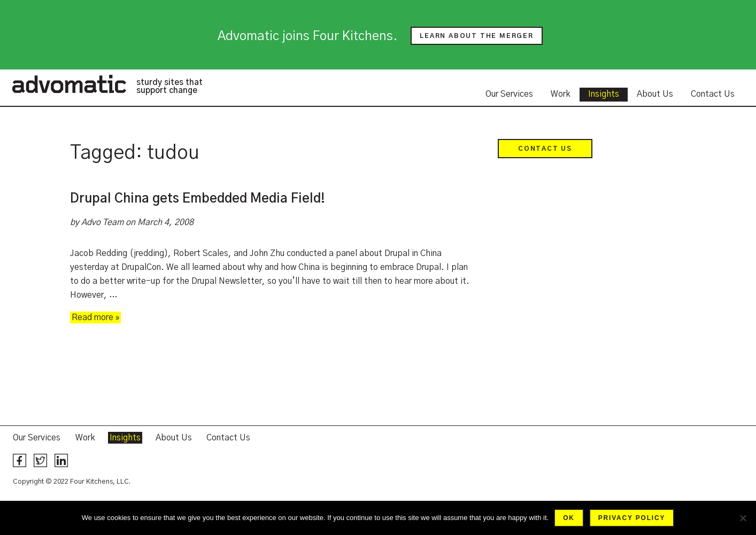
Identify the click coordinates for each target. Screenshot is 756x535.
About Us (655, 94)
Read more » (95, 317)
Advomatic (69, 84)
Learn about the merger (477, 36)
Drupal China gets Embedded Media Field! (198, 199)
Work (561, 94)
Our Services (509, 94)
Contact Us (713, 94)
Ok (569, 518)
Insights (604, 94)
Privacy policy (632, 518)
